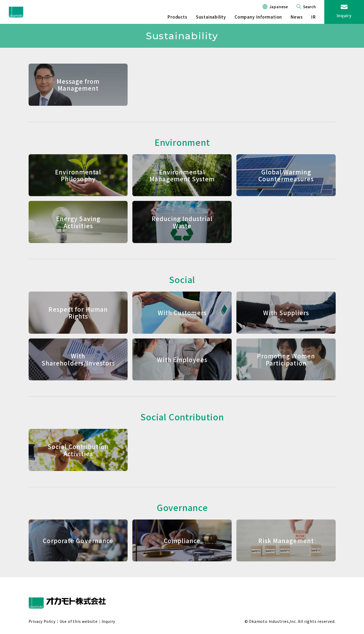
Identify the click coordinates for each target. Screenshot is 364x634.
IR (313, 17)
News (296, 17)
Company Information (258, 17)
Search (309, 7)
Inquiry (344, 16)
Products (177, 17)
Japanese (279, 7)
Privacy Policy (42, 622)
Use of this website (79, 622)
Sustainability (211, 17)
